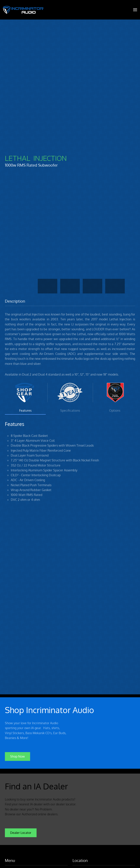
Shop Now (17, 756)
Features (25, 410)
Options (115, 410)
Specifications (70, 410)
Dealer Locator (21, 832)
